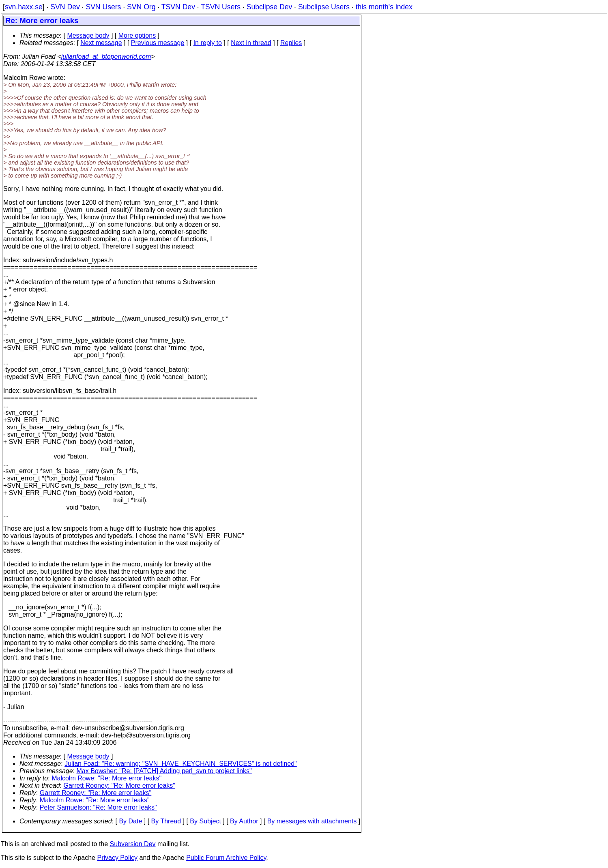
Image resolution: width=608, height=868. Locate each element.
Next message (101, 43)
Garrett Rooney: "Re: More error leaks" (119, 785)
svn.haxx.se (24, 7)
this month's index (384, 7)
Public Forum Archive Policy (226, 858)
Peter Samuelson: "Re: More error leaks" (98, 807)
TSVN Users (221, 7)
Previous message (158, 43)
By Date (130, 821)
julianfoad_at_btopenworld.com (106, 57)
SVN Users (103, 7)
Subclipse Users (324, 7)
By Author (244, 821)
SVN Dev (65, 7)
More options (137, 35)
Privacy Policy (117, 858)
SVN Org (141, 7)
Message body (88, 35)
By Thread (166, 821)
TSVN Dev (178, 7)
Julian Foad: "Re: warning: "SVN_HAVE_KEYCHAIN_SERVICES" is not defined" (181, 764)
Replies (291, 43)
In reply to (208, 43)
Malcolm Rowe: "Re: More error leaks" (106, 778)
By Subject (205, 821)
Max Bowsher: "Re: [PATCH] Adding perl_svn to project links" (164, 771)
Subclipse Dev (269, 7)
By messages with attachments (312, 821)
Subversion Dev (133, 844)
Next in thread (251, 43)
